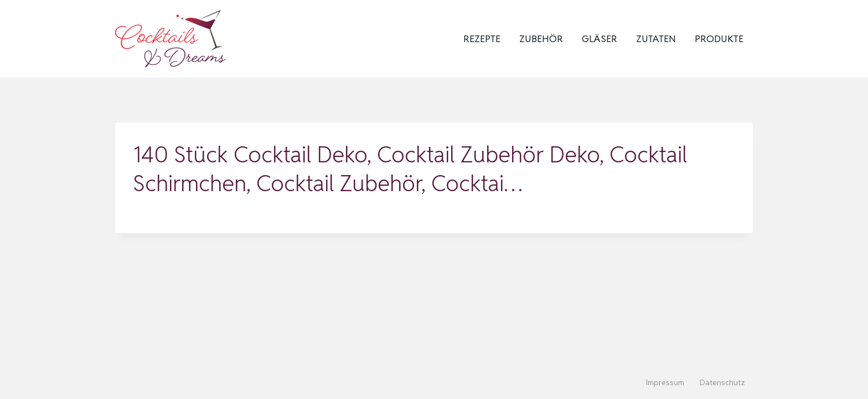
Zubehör (541, 39)
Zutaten (656, 39)
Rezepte (482, 39)
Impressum (665, 382)
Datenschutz (722, 382)
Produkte (719, 39)
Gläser (600, 39)
